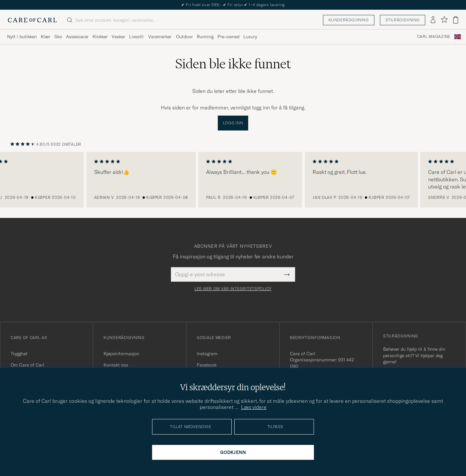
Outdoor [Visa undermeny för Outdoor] (184, 37)
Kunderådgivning (349, 20)
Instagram (207, 354)
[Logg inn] (433, 20)
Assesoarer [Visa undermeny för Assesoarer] (77, 37)
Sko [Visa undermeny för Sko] (58, 37)
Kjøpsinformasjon (122, 354)
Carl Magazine (434, 37)
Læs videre (254, 407)
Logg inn (233, 123)
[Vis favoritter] (444, 20)
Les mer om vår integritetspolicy (233, 289)
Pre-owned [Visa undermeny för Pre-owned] (228, 37)
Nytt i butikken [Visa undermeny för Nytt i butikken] (22, 37)
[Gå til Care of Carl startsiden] (32, 20)
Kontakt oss (116, 365)
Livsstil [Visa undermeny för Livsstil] (136, 37)
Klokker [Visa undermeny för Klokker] (100, 37)
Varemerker (160, 37)
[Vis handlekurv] (456, 20)
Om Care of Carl (28, 365)
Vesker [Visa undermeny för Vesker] (118, 37)
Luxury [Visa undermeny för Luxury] (250, 37)
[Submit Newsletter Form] (287, 274)
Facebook (207, 365)
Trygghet (19, 354)
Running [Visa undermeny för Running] (205, 37)
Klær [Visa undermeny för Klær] (46, 37)
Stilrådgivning (403, 20)
